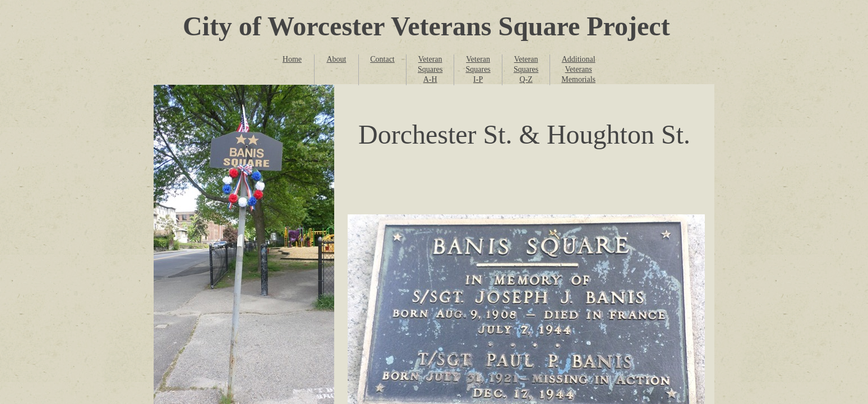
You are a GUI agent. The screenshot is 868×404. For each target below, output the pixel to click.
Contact (382, 59)
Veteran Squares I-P (478, 69)
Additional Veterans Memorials (578, 69)
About (336, 59)
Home (292, 59)
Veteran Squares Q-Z (526, 69)
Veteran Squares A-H (430, 69)
